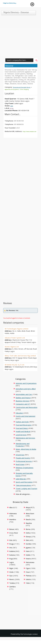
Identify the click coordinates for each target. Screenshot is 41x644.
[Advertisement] (20, 37)
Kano (28, 555)
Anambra (13, 523)
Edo (11, 544)
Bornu (28, 533)
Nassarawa (30, 566)
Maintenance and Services (25, 442)
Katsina (12, 559)
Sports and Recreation (24, 486)
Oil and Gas (20, 458)
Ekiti (27, 544)
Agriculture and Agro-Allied (26, 393)
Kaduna (12, 555)
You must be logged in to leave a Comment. (17, 320)
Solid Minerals (21, 483)
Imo (11, 551)
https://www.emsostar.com (14, 133)
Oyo (11, 579)
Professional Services (24, 465)
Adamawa (13, 517)
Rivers (12, 583)
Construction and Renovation (26, 411)
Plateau (29, 579)
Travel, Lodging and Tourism (26, 492)
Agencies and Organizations (26, 387)
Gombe (29, 548)
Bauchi (28, 523)
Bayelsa (29, 527)
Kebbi (28, 559)
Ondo (11, 576)
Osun (28, 576)
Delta (28, 537)
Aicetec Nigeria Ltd (14, 348)
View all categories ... (23, 498)
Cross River (14, 537)
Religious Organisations (24, 471)
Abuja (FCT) (30, 511)
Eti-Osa (12, 108)
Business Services (22, 405)
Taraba (12, 587)
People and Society (23, 462)
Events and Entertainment (25, 420)
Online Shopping (30, 89)
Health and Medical (23, 435)
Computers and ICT (23, 408)
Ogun (28, 572)
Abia (11, 511)
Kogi (11, 562)
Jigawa (28, 551)
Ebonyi (28, 540)
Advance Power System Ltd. (18, 339)
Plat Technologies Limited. (28, 638)
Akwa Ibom (30, 517)
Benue (12, 533)
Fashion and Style (22, 426)
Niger (11, 572)
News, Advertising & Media (26, 453)
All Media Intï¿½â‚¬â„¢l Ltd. (17, 368)
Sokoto (28, 583)
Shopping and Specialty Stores (23, 87)
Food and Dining (22, 432)
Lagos (13, 105)
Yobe (28, 587)
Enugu (12, 548)
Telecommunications (23, 489)
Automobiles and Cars (24, 398)
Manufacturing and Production (23, 449)
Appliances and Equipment (14, 89)
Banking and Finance (23, 401)
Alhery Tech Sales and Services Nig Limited (21, 358)
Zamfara (12, 590)
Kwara (28, 562)
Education (19, 417)
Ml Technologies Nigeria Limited (20, 330)
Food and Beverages (24, 429)
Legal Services (21, 439)
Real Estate (20, 468)
